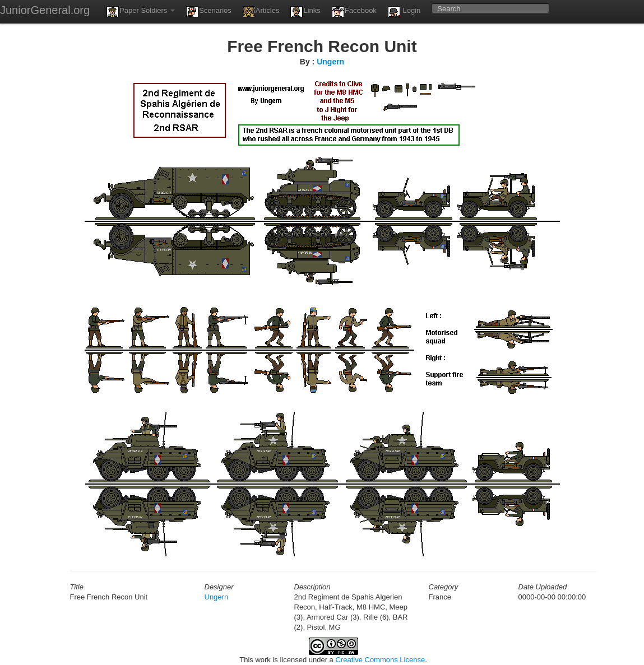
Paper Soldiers (141, 12)
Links (305, 12)
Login (404, 12)
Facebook (354, 12)
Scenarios (209, 12)
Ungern (330, 62)
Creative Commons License (380, 660)
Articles (261, 12)
